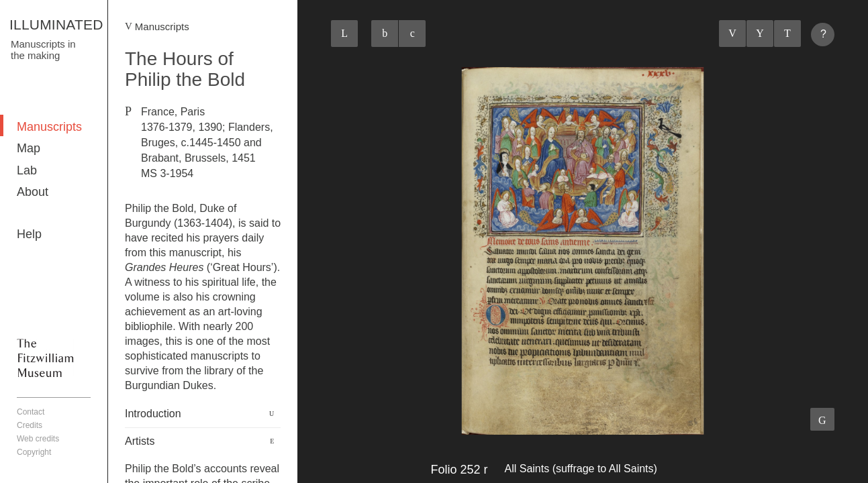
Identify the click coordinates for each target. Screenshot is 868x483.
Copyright (34, 452)
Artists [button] (140, 441)
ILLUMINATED (56, 24)
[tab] (203, 414)
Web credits (38, 439)
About (33, 192)
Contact (31, 412)
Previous (732, 34)
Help (29, 234)
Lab (27, 170)
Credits (30, 425)
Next (787, 34)
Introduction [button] (153, 414)
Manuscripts (49, 127)
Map (29, 148)
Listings (760, 34)
